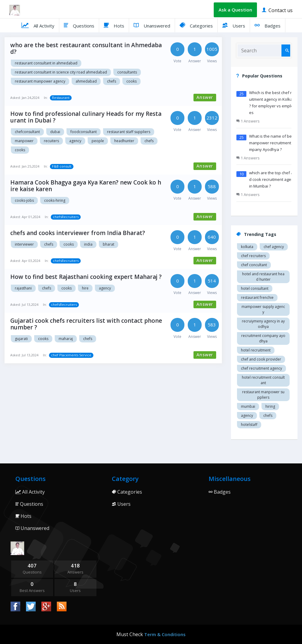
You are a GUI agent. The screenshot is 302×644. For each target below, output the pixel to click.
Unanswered (152, 25)
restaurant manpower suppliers (263, 395)
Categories (196, 25)
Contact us (277, 10)
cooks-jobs (24, 200)
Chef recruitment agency (261, 368)
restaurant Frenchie (257, 297)
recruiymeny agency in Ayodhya (263, 324)
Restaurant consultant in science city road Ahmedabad (61, 72)
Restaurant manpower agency (40, 81)
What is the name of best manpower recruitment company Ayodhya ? (273, 143)
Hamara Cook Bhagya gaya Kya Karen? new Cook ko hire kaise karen (86, 186)
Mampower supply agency (263, 309)
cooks (132, 81)
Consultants (127, 72)
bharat (109, 244)
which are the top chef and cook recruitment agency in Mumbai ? (273, 179)
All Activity (38, 25)
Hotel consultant (255, 288)
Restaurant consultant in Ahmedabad (46, 63)
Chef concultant (254, 265)
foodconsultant (84, 132)
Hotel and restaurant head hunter (263, 277)
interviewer (24, 244)
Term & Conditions (165, 634)
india (88, 244)
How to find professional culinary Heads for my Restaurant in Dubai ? (86, 117)
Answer (205, 97)
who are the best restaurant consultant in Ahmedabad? (86, 48)
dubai (55, 132)
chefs (112, 81)
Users (234, 25)
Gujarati (21, 339)
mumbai (248, 406)
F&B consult (62, 166)
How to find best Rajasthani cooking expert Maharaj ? (86, 277)
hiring (270, 406)
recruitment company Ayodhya (263, 338)
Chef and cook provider (261, 359)
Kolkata (247, 247)
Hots (114, 25)
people (98, 141)
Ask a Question (235, 10)
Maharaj (66, 339)
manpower (24, 141)
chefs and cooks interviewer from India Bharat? (78, 233)
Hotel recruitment (256, 350)
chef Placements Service (71, 355)
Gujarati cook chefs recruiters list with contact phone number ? (86, 324)
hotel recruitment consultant (263, 380)
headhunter (124, 141)
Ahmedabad (86, 81)
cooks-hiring (55, 200)
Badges (268, 25)
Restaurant (61, 98)
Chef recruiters (253, 256)
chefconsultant (27, 132)
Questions (79, 25)
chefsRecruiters (66, 217)
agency (75, 141)
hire (85, 288)
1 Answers (248, 121)
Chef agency (274, 247)
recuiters (51, 141)
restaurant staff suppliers (129, 132)
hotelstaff (249, 425)
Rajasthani (23, 288)
